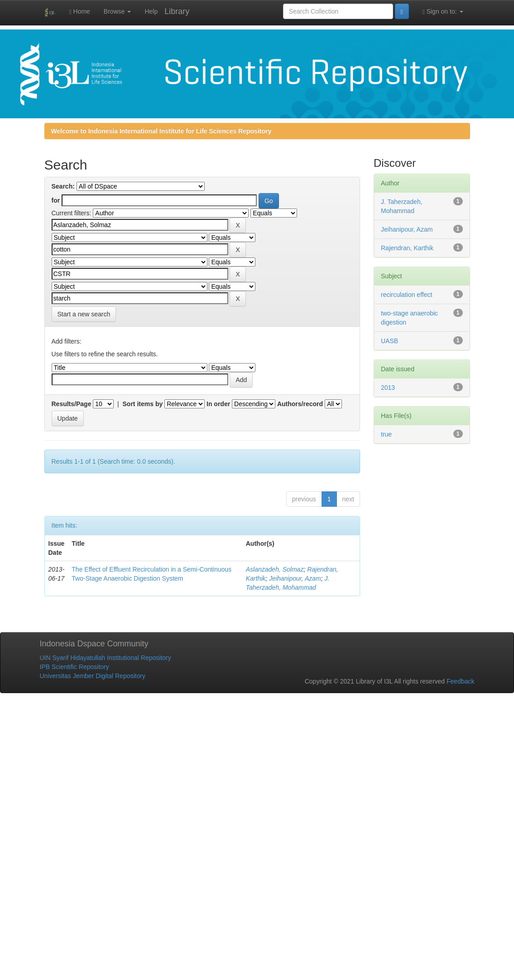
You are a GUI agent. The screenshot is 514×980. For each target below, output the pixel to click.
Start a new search (84, 314)
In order (218, 404)
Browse (118, 11)
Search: (63, 186)
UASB (389, 341)
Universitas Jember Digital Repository (93, 676)
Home (80, 12)
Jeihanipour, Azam (295, 578)
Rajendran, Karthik (407, 248)
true (386, 434)
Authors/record (300, 404)
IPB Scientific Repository (74, 667)
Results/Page (72, 404)
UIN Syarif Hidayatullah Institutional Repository (106, 658)
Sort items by (143, 404)
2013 (388, 388)
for (56, 200)
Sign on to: (443, 12)
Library (177, 11)
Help (151, 11)
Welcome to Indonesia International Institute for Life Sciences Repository (161, 131)
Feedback (460, 681)
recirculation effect (406, 295)
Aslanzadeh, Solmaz (275, 569)
